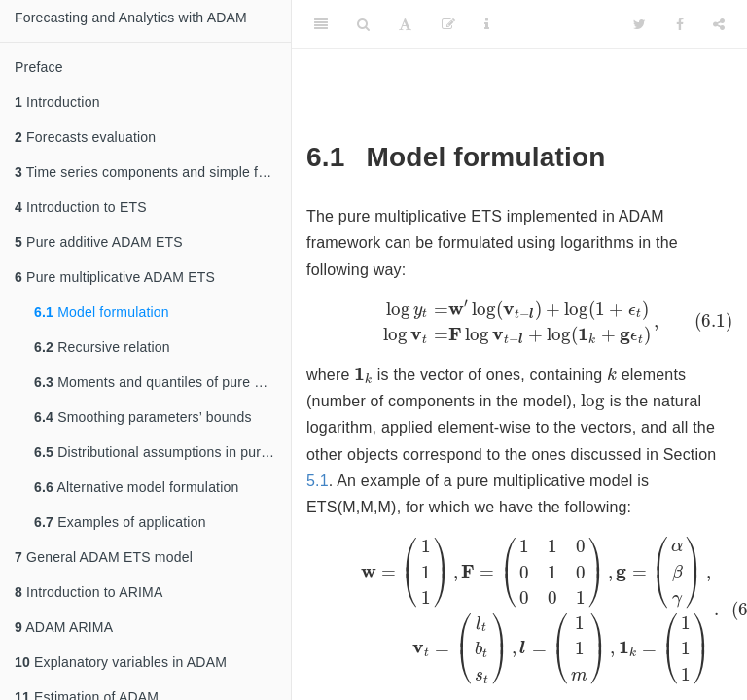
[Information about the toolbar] (487, 24)
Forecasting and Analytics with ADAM (131, 17)
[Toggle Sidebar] (321, 24)
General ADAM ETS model (104, 557)
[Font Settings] (405, 24)
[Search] (363, 24)
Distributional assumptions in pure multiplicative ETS (162, 452)
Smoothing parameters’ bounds (143, 417)
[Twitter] (640, 24)
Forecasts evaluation (85, 137)
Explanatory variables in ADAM (121, 662)
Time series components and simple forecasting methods (153, 172)
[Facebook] (680, 24)
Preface (39, 67)
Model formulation (102, 312)
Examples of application (120, 522)
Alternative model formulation (137, 487)
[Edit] (448, 24)
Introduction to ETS (81, 207)
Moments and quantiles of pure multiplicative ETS (162, 382)
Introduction (57, 102)
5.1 (318, 489)
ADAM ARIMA (64, 627)
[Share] (719, 24)
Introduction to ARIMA (89, 592)
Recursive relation (102, 347)
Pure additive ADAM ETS (99, 242)
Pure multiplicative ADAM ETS (115, 277)
